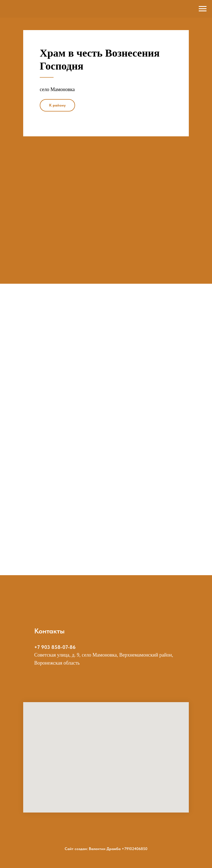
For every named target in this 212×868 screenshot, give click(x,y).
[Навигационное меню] (203, 9)
